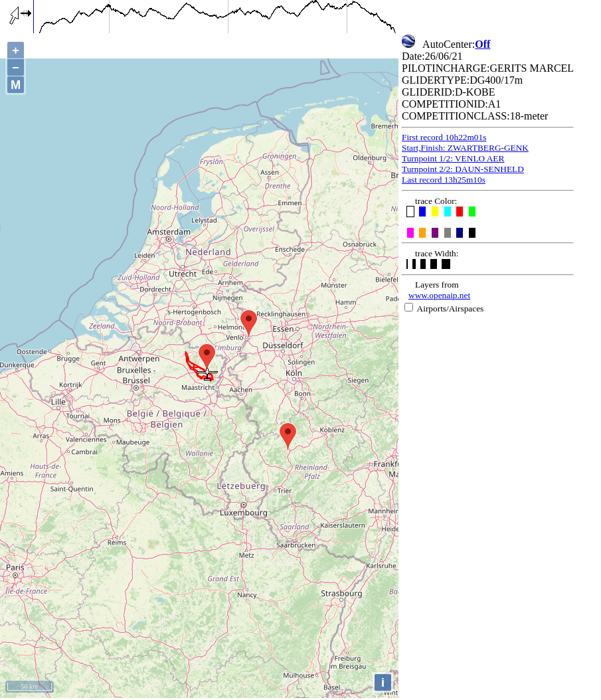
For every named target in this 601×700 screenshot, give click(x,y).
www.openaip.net (439, 295)
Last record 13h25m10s (444, 180)
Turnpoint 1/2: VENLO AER (453, 158)
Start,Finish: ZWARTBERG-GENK (465, 148)
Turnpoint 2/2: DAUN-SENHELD (463, 169)
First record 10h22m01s (444, 137)
